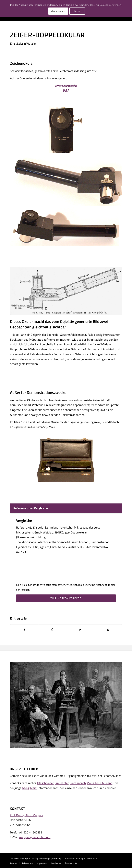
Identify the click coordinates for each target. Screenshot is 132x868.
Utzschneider (45, 783)
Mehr (77, 11)
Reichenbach (78, 783)
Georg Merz (29, 788)
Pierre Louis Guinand (100, 783)
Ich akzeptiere (58, 11)
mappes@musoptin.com (35, 837)
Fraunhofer (62, 783)
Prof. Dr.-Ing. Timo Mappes (26, 815)
